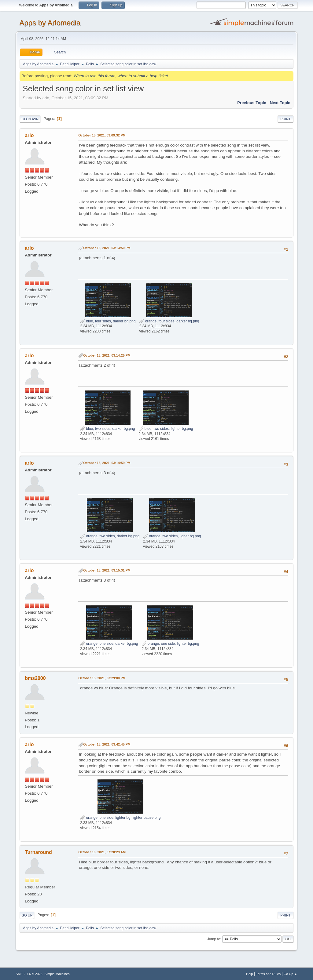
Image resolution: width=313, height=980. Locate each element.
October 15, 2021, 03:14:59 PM (107, 463)
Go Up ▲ (291, 974)
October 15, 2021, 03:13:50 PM (107, 248)
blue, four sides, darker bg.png (108, 321)
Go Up (27, 915)
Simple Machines (57, 974)
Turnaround (38, 852)
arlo (29, 135)
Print (285, 119)
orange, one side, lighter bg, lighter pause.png (120, 818)
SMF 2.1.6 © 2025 (29, 974)
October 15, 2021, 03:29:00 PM (102, 678)
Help (249, 974)
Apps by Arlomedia (50, 23)
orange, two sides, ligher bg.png (172, 536)
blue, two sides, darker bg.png (107, 429)
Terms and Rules (268, 974)
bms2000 (35, 678)
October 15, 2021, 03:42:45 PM (107, 744)
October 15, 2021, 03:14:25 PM (107, 355)
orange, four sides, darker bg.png (169, 321)
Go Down (30, 119)
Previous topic (252, 103)
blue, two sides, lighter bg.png (166, 429)
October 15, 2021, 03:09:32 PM (102, 135)
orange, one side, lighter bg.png (170, 644)
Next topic (280, 103)
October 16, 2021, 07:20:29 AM (102, 852)
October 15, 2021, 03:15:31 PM (107, 570)
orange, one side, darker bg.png (109, 644)
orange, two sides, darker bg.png (110, 536)
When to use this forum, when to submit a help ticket (121, 76)
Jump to (214, 939)
